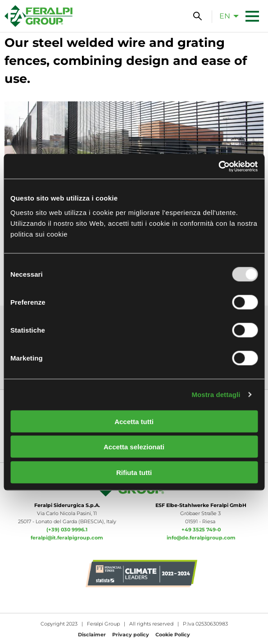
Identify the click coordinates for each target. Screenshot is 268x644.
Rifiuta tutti (134, 472)
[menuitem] (227, 16)
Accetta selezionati (134, 447)
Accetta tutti (134, 421)
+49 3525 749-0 (201, 530)
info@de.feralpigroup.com (201, 538)
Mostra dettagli (216, 395)
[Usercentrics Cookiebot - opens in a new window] (218, 166)
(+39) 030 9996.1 (67, 530)
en (225, 16)
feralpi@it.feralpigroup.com (67, 538)
